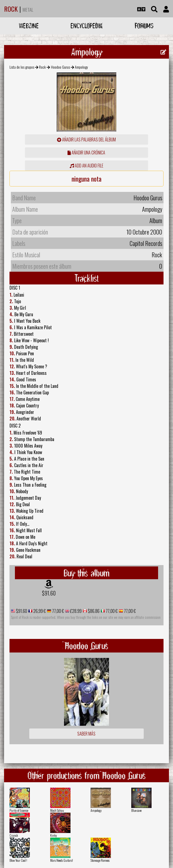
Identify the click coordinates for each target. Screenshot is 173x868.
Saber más (86, 734)
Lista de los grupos (22, 67)
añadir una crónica (86, 153)
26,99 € (39, 611)
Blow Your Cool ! (18, 860)
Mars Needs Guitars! (62, 860)
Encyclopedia (87, 26)
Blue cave (136, 810)
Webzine (29, 26)
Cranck (14, 835)
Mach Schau (57, 810)
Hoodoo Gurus (60, 67)
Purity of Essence (19, 810)
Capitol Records (146, 243)
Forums (144, 26)
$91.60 (49, 593)
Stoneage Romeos (100, 860)
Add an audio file (87, 166)
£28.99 (76, 611)
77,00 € (58, 611)
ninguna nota (87, 179)
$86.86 (93, 611)
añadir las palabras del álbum (86, 140)
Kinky (54, 835)
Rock (42, 67)
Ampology (96, 810)
